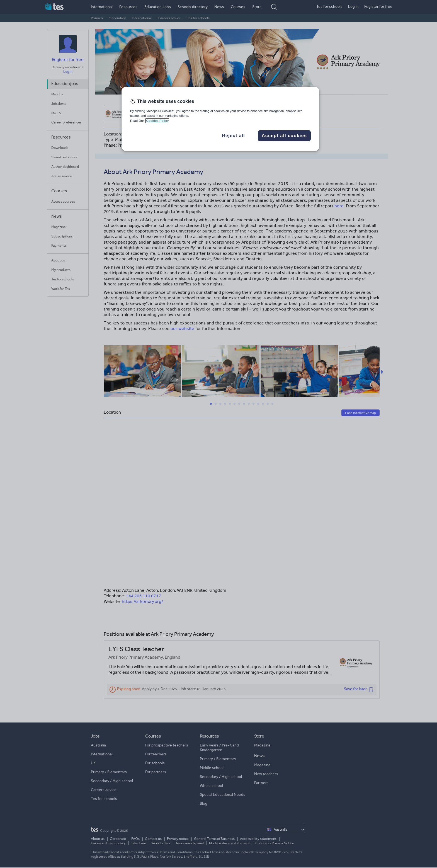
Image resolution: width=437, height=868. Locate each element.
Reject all (233, 136)
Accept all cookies (284, 136)
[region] (220, 119)
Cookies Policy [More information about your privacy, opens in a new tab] (157, 121)
